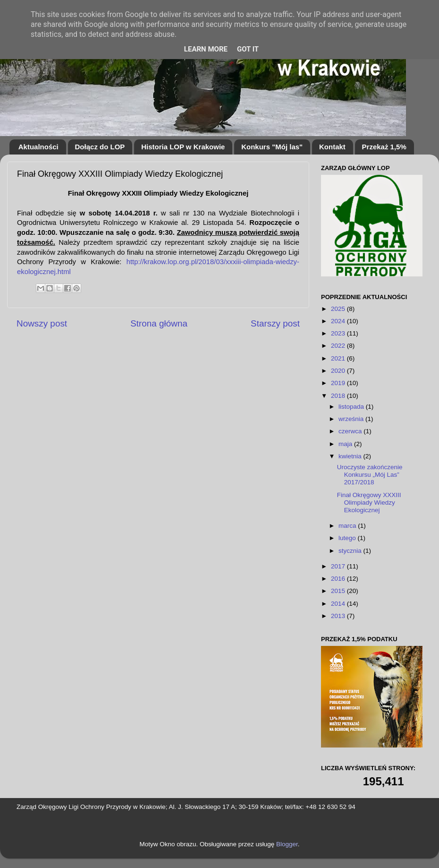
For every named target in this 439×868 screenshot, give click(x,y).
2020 (339, 371)
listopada (352, 407)
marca (348, 526)
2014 (339, 604)
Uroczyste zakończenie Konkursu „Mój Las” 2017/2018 (370, 475)
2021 (339, 358)
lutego (348, 538)
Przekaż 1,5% (384, 147)
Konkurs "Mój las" (272, 147)
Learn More (206, 49)
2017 (339, 566)
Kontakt (332, 147)
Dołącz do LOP (100, 147)
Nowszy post (42, 323)
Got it (248, 49)
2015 (339, 591)
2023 (339, 333)
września (352, 419)
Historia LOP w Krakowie (183, 147)
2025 (339, 309)
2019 (339, 383)
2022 (339, 346)
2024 (339, 321)
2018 (339, 396)
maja (346, 444)
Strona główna (159, 323)
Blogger (287, 844)
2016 (339, 579)
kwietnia (351, 456)
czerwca (351, 431)
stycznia (351, 551)
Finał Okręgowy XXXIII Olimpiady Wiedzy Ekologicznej (369, 503)
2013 (339, 616)
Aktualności (38, 147)
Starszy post (275, 323)
